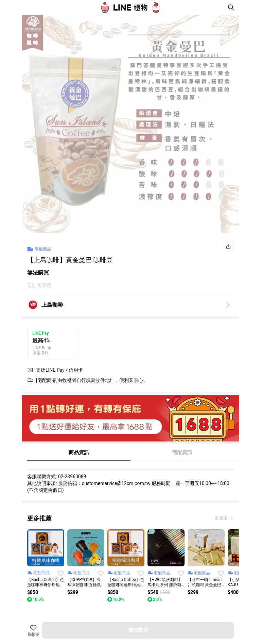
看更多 (222, 518)
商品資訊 (79, 452)
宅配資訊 (182, 452)
